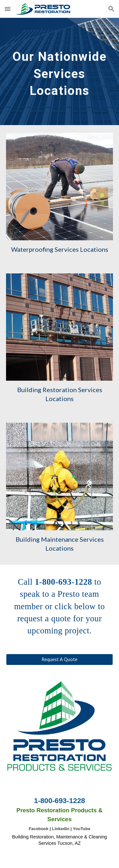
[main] (60, 71)
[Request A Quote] (60, 660)
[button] (8, 9)
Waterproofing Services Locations (60, 249)
